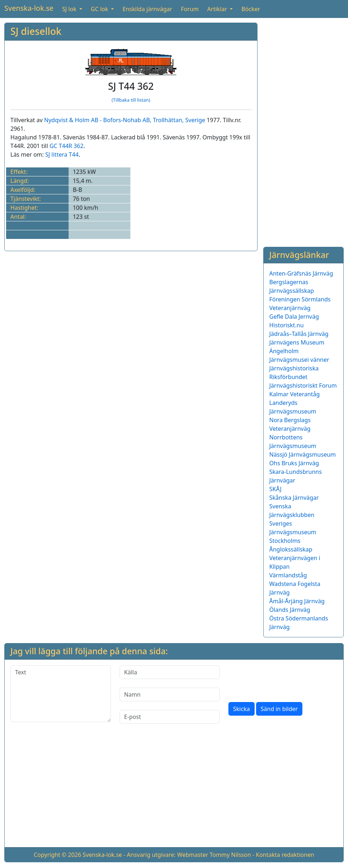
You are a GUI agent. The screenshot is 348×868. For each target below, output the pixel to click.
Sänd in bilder (279, 709)
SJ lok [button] (70, 9)
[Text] (61, 694)
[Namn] (170, 694)
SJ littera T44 (62, 154)
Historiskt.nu (287, 325)
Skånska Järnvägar (294, 498)
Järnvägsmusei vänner (299, 360)
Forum (190, 9)
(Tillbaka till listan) (131, 100)
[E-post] (170, 717)
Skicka (242, 709)
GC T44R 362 (67, 146)
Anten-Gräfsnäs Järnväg (301, 273)
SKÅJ (275, 489)
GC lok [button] (100, 9)
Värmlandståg (288, 575)
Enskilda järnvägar (147, 9)
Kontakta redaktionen (285, 855)
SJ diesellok (36, 31)
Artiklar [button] (218, 9)
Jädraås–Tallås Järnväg (299, 334)
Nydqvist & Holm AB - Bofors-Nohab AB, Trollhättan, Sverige (125, 120)
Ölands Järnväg (290, 610)
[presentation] (283, 679)
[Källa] (170, 672)
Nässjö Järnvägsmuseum (303, 454)
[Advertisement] (303, 130)
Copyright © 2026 (57, 855)
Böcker (251, 9)
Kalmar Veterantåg (295, 394)
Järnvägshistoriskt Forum (303, 385)
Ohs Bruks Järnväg (294, 463)
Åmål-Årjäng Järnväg (297, 601)
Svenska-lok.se (29, 8)
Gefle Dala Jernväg (294, 317)
